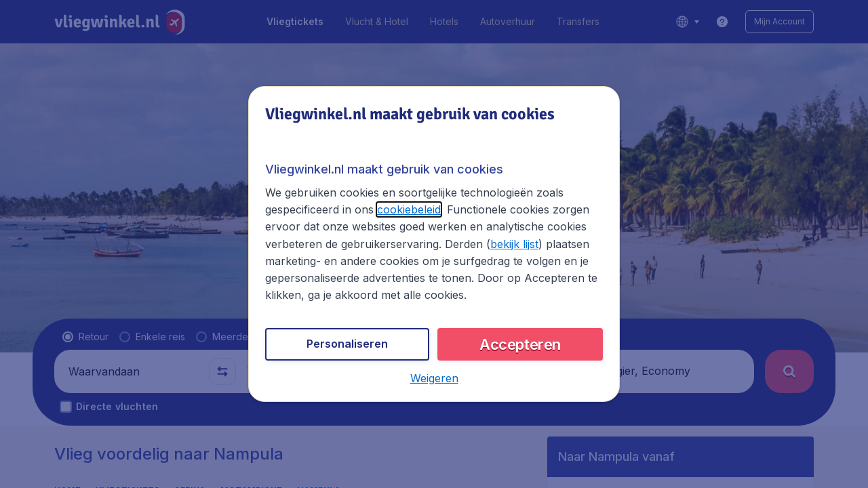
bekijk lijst (514, 244)
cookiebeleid (409, 209)
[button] (434, 378)
